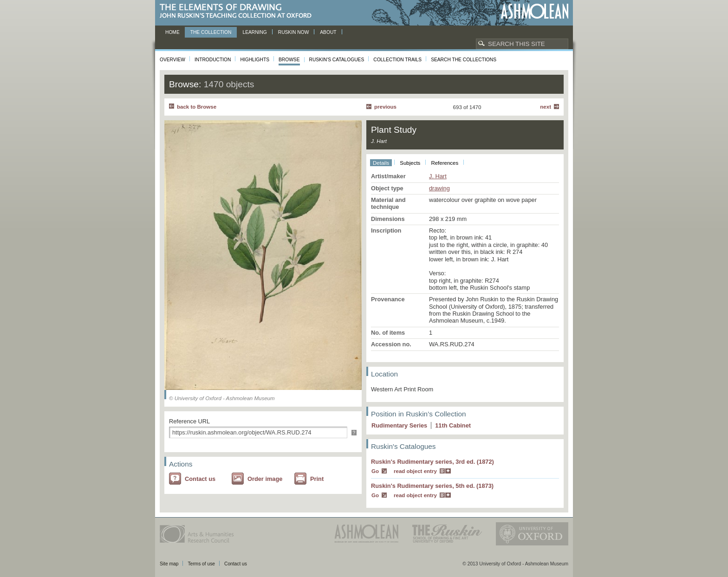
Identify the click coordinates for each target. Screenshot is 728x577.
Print (317, 479)
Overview (172, 60)
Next (546, 107)
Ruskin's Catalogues (337, 60)
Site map (169, 564)
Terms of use (201, 564)
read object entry (415, 471)
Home (172, 32)
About (328, 32)
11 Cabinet (453, 425)
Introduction (213, 60)
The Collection (211, 32)
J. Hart (438, 176)
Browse (289, 60)
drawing (439, 188)
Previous (385, 107)
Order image (265, 479)
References (445, 163)
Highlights (255, 60)
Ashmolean (535, 11)
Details (381, 163)
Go (375, 471)
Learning (254, 32)
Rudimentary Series (399, 425)
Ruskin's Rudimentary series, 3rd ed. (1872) (432, 462)
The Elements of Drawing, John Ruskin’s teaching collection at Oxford (238, 11)
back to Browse (197, 107)
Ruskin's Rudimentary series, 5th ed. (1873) (432, 486)
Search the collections (464, 60)
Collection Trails (397, 60)
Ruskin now (294, 32)
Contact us (200, 479)
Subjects (410, 163)
